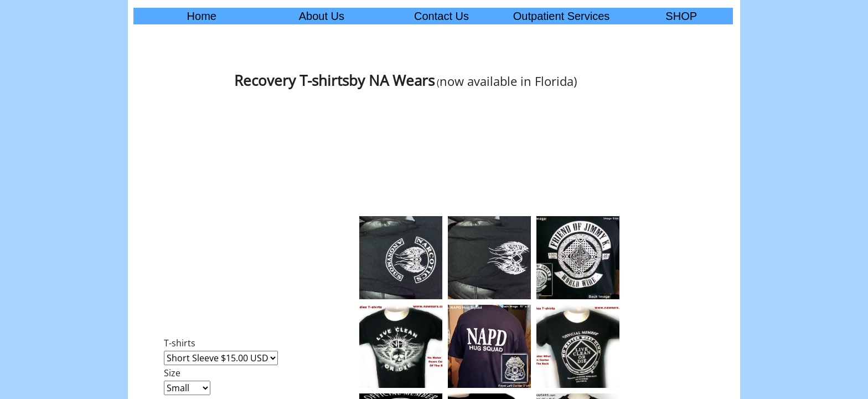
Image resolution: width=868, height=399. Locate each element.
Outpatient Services (562, 16)
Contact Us (441, 16)
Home (202, 16)
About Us (322, 16)
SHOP (681, 16)
